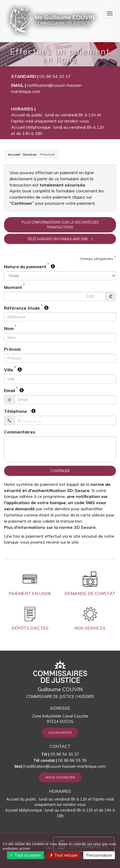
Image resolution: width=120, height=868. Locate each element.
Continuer (60, 471)
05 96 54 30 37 (55, 76)
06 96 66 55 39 (60, 761)
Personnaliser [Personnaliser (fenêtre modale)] (99, 855)
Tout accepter (25, 855)
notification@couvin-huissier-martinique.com (66, 766)
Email (10, 390)
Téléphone (16, 411)
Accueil (14, 154)
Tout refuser (64, 855)
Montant (13, 287)
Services (30, 154)
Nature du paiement (25, 267)
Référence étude (22, 308)
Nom (9, 328)
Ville (9, 370)
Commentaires (20, 432)
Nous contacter (60, 777)
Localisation (60, 732)
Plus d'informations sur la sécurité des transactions (60, 225)
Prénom (12, 349)
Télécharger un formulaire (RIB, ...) (60, 239)
